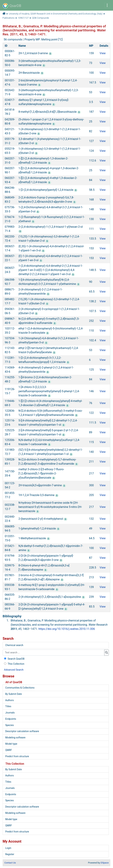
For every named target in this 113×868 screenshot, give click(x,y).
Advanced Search (14, 670)
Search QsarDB (14, 659)
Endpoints (11, 719)
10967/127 (23, 18)
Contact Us (10, 863)
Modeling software (15, 738)
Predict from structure (17, 756)
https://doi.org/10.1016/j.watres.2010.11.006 (67, 629)
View (103, 53)
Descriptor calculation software (22, 731)
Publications (8, 18)
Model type (11, 744)
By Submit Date (14, 694)
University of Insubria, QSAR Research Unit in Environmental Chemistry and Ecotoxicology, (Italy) (56, 14)
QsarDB (12, 6)
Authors (10, 700)
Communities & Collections (20, 688)
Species (10, 725)
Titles (8, 706)
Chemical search (14, 645)
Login (8, 848)
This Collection (14, 664)
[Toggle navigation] (107, 5)
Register (10, 854)
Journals (10, 713)
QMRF (9, 750)
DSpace (105, 863)
